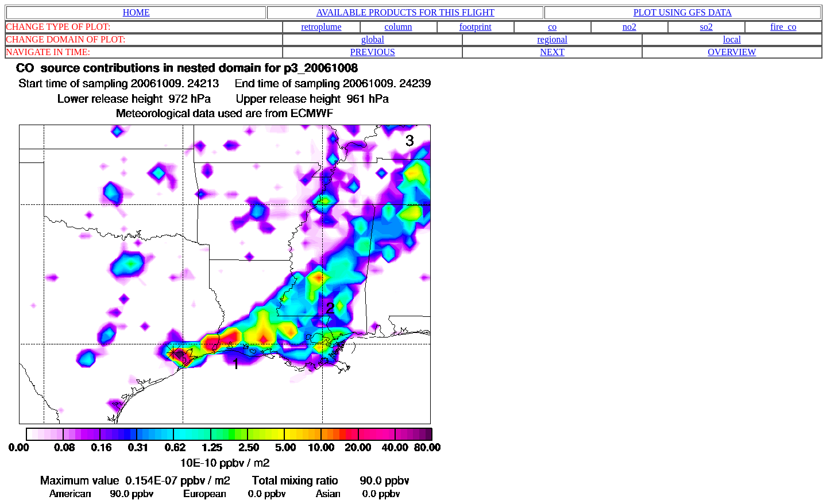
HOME (136, 12)
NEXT (552, 52)
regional (552, 39)
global (373, 39)
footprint (476, 27)
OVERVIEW (732, 52)
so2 (706, 27)
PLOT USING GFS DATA (683, 12)
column (399, 27)
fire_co (783, 27)
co (552, 27)
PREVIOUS (373, 52)
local (732, 39)
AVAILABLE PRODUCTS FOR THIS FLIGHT (405, 12)
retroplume (321, 27)
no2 (629, 27)
